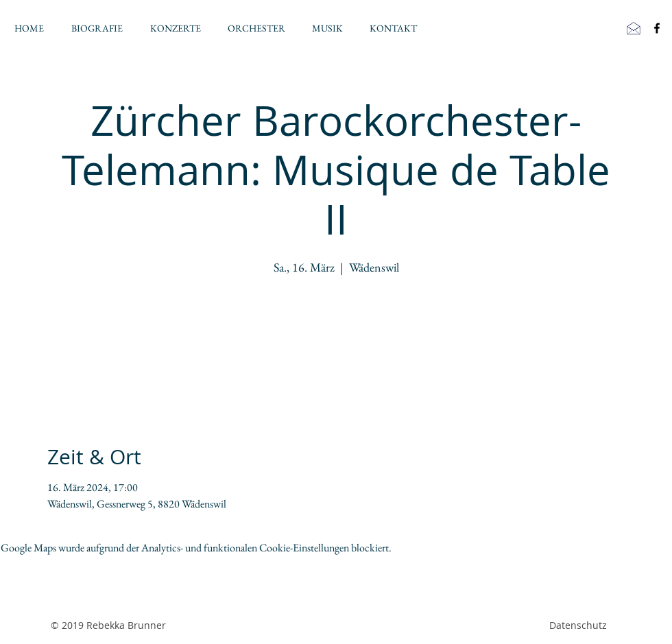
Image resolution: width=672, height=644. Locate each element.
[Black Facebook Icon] (657, 28)
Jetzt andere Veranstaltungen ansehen (336, 343)
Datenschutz (578, 625)
